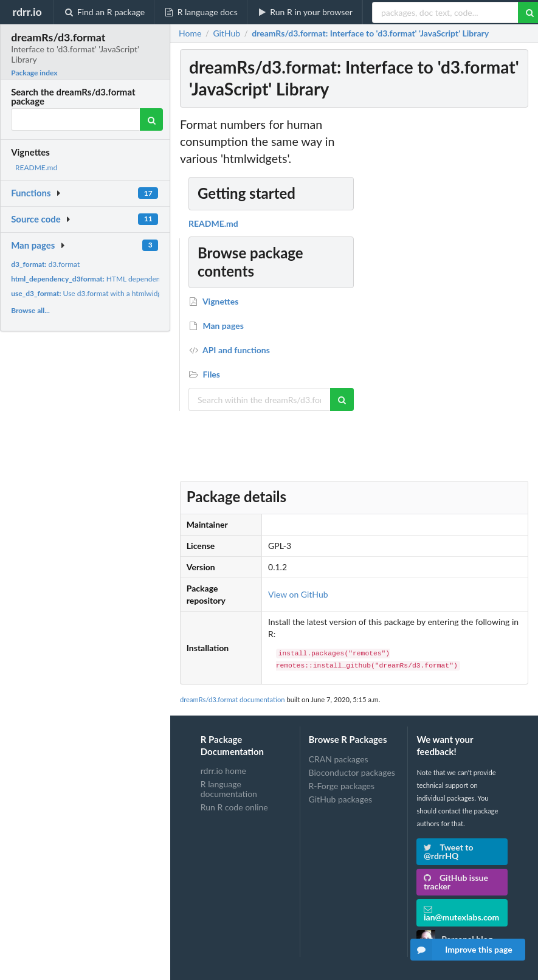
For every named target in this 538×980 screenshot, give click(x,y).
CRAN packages (339, 759)
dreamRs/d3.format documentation (233, 699)
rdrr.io (27, 12)
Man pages (33, 245)
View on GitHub (298, 594)
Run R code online (234, 807)
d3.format (45, 264)
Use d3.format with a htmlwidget (89, 293)
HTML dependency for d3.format (111, 279)
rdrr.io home (223, 771)
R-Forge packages (342, 786)
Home (190, 33)
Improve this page (461, 950)
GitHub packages (341, 799)
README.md (36, 167)
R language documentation (229, 789)
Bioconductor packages (352, 772)
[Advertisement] (440, 298)
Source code (36, 219)
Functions (31, 193)
